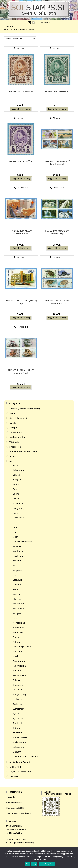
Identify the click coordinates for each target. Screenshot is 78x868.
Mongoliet (18, 613)
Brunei (16, 489)
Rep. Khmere (19, 661)
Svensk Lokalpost (18, 418)
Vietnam (17, 752)
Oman (16, 637)
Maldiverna (18, 604)
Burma (16, 494)
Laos (15, 575)
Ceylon (16, 499)
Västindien (15, 442)
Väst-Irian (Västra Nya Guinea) (28, 756)
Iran (15, 527)
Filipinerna (18, 503)
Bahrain (17, 475)
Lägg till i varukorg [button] (21, 109)
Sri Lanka (17, 690)
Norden (13, 423)
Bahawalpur (19, 470)
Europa (13, 428)
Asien (12, 461)
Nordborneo (19, 623)
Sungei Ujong (19, 694)
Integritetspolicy (47, 864)
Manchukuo (19, 608)
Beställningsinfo (14, 803)
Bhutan (16, 484)
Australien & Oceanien (21, 762)
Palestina (17, 651)
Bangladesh (19, 479)
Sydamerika (15, 447)
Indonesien (18, 518)
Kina (15, 565)
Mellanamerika (17, 437)
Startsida (11, 797)
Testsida (14, 776)
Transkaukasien (21, 737)
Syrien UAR (18, 718)
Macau (16, 589)
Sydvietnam (19, 709)
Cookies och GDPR (15, 808)
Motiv (12, 413)
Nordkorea (18, 632)
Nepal (16, 618)
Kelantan (17, 561)
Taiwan (16, 728)
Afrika (12, 456)
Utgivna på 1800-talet (21, 771)
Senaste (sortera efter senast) (25, 409)
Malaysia (17, 599)
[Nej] (74, 858)
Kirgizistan (18, 570)
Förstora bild (21, 48)
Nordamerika (16, 432)
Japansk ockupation (22, 542)
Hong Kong (18, 508)
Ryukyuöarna (19, 666)
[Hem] (5, 29)
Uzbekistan (18, 747)
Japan (16, 537)
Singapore (18, 685)
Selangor (17, 680)
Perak (16, 656)
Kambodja (18, 551)
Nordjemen (18, 628)
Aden (15, 465)
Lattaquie (17, 580)
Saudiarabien (19, 675)
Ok (27, 864)
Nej (34, 864)
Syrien (16, 713)
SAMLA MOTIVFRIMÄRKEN (19, 813)
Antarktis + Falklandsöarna (23, 451)
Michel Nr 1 (15, 767)
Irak (15, 522)
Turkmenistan (20, 742)
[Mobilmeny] (46, 23)
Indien (16, 513)
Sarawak (17, 670)
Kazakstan (18, 556)
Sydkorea (17, 699)
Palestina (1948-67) (22, 647)
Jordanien (18, 546)
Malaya (16, 594)
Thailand (31, 29)
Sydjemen (18, 704)
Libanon (17, 585)
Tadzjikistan (19, 723)
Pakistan (17, 642)
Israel (16, 532)
